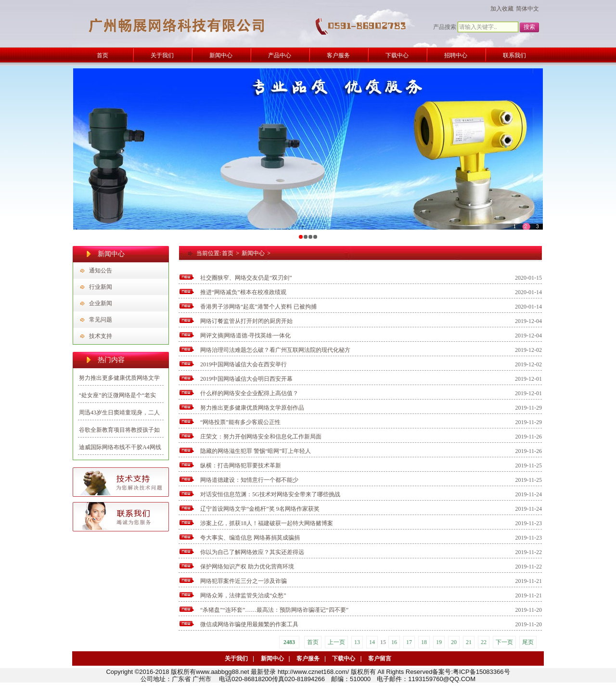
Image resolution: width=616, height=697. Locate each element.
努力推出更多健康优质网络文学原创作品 (252, 408)
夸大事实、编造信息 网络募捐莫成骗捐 (250, 538)
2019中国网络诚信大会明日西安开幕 (246, 379)
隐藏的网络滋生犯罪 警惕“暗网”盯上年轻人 (256, 451)
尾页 (528, 642)
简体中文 (527, 9)
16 (394, 642)
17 (409, 642)
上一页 (336, 642)
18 (424, 642)
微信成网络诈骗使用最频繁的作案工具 (249, 624)
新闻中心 (253, 253)
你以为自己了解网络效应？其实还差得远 (252, 552)
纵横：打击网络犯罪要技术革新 (241, 465)
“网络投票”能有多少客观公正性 (240, 422)
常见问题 (101, 320)
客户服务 (308, 658)
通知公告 (101, 271)
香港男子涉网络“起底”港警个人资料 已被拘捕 (258, 307)
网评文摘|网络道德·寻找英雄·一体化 (245, 336)
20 (454, 642)
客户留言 (380, 658)
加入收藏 (502, 9)
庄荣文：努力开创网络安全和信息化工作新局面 (261, 437)
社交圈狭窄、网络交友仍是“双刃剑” (246, 278)
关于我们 (236, 658)
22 (484, 642)
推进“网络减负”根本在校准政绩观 (243, 292)
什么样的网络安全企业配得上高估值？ (249, 393)
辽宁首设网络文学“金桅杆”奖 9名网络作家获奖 (260, 509)
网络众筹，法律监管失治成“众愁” (243, 595)
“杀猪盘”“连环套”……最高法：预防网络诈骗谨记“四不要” (274, 610)
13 (357, 642)
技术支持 (101, 336)
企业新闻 (101, 303)
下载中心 (344, 658)
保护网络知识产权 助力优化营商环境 (247, 567)
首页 (228, 253)
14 (372, 642)
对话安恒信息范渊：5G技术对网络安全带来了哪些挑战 (270, 494)
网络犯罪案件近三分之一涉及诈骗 (244, 581)
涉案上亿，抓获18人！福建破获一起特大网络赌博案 (267, 523)
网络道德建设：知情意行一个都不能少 (249, 480)
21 (469, 642)
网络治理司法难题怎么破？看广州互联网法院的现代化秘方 (275, 350)
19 (439, 642)
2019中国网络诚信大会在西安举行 (244, 364)
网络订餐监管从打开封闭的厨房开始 (246, 321)
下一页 (504, 642)
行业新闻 (101, 287)
